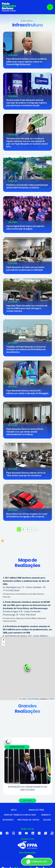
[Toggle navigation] (50, 7)
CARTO (52, 699)
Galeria (47, 820)
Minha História (36, 810)
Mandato (46, 815)
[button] (28, 668)
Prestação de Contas (28, 820)
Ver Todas (28, 801)
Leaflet (22, 699)
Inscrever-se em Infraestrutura (3, 541)
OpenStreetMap (33, 699)
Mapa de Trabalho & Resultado (20, 815)
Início (14, 810)
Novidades (8, 820)
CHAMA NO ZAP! (37, 862)
